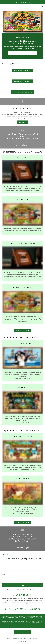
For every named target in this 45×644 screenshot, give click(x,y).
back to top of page (22, 330)
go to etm (22, 122)
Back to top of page (22, 632)
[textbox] (22, 564)
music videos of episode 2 (23, 81)
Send (22, 585)
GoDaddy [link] (25, 641)
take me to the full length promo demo (23, 53)
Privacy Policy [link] (26, 590)
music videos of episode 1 (23, 70)
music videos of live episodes (22, 92)
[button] (42, 6)
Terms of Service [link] (33, 590)
